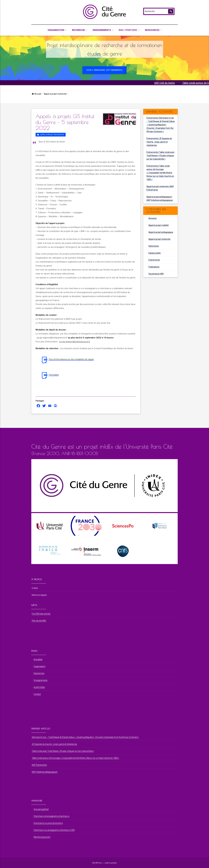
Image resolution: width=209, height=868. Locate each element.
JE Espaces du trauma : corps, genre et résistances (54, 744)
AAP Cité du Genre (182, 83)
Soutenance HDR (156, 274)
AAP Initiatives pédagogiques (45, 772)
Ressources (152, 30)
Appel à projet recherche (55, 94)
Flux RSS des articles (41, 614)
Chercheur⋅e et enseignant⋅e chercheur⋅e (52, 816)
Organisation (56, 30)
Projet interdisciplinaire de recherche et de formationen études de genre (105, 49)
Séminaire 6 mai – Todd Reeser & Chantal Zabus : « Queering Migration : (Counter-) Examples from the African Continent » (85, 737)
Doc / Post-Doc (128, 30)
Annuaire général (41, 809)
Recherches (39, 673)
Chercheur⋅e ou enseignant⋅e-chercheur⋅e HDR (54, 830)
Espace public (155, 253)
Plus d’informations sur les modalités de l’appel (71, 359)
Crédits (35, 588)
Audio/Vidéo (39, 687)
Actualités (38, 659)
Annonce (153, 218)
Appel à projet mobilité (159, 225)
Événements (154, 260)
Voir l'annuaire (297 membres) (104, 70)
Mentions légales (39, 595)
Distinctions (154, 246)
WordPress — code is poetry (104, 863)
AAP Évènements (39, 765)
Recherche (78, 30)
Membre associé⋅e (42, 837)
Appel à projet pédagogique (161, 232)
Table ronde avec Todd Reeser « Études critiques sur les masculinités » (63, 751)
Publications (154, 267)
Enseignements (102, 30)
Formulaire (54, 375)
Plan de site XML (39, 621)
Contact (37, 694)
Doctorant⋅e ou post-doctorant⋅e (48, 823)
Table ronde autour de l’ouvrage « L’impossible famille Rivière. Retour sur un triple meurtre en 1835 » (75, 758)
